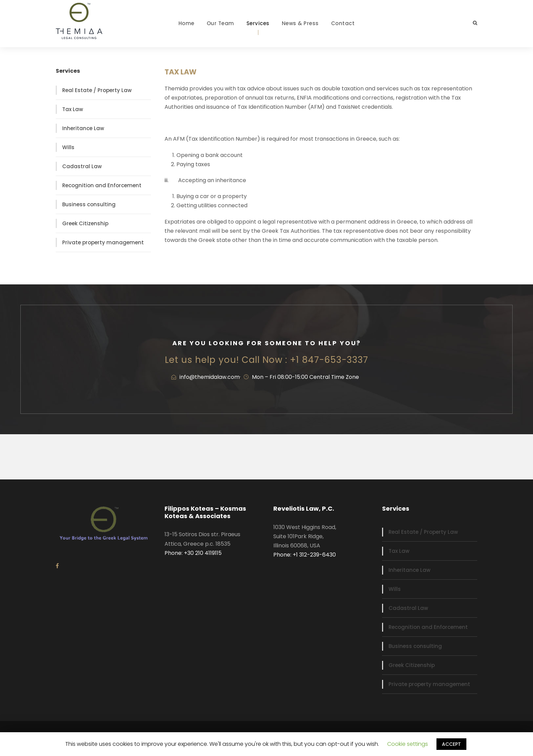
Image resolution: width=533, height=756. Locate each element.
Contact (343, 23)
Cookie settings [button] (408, 744)
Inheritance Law (83, 128)
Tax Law (73, 109)
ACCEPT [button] (451, 744)
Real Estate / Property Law (97, 90)
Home (186, 23)
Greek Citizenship (85, 223)
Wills (68, 147)
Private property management (103, 242)
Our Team (220, 23)
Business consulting (89, 204)
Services (258, 23)
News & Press (300, 23)
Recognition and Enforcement (102, 185)
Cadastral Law (82, 166)
